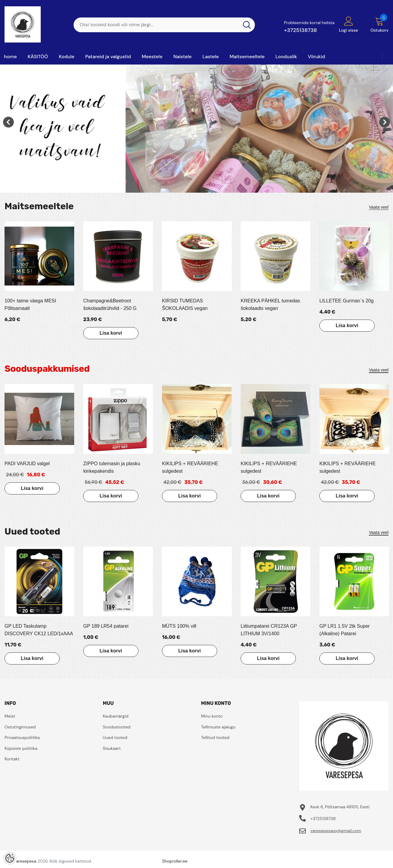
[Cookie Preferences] (10, 858)
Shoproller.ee (175, 861)
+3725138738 (300, 30)
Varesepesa (25, 861)
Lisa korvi (111, 333)
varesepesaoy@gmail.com (336, 831)
